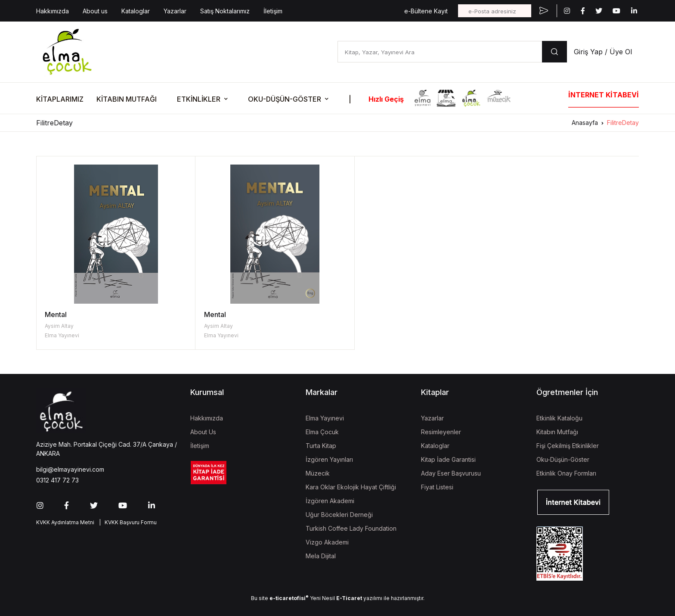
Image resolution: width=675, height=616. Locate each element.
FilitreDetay (623, 123)
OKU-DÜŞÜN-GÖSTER (285, 99)
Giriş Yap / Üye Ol (603, 52)
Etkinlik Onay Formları (566, 473)
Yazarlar (175, 11)
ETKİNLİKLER (199, 99)
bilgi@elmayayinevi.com (70, 469)
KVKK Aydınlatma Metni (65, 522)
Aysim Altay (59, 326)
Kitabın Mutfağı (557, 432)
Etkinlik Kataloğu (559, 418)
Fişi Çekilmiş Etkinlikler (568, 446)
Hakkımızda (53, 11)
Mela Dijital (321, 556)
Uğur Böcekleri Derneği (339, 515)
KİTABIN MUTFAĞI (127, 99)
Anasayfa (585, 123)
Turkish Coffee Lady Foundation (351, 528)
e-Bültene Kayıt (426, 11)
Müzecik (318, 473)
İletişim (273, 11)
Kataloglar (136, 11)
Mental (56, 314)
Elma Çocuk (322, 432)
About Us (203, 432)
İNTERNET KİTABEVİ (604, 95)
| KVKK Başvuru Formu (127, 522)
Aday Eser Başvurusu (451, 473)
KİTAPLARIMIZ (60, 99)
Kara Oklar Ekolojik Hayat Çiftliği (351, 487)
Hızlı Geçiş (386, 99)
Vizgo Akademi (327, 542)
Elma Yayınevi (62, 335)
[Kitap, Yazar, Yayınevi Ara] (440, 52)
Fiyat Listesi (437, 487)
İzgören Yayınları (329, 459)
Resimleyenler (441, 432)
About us (95, 11)
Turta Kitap (321, 446)
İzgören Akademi (330, 501)
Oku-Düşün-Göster (563, 459)
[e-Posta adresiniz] (495, 11)
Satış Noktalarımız (225, 11)
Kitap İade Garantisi (448, 459)
